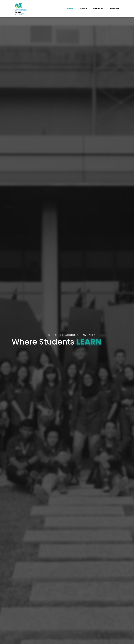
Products (114, 9)
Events (83, 9)
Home (70, 9)
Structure (98, 9)
